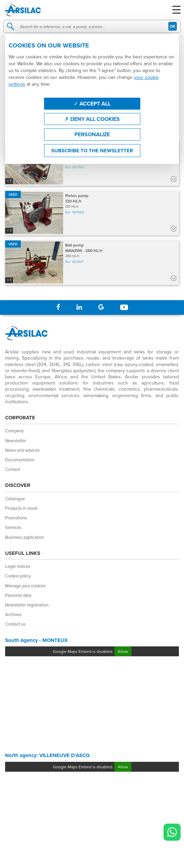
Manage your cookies (25, 586)
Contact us (15, 624)
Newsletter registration (27, 605)
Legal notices (18, 566)
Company (14, 431)
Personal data (18, 595)
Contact (13, 469)
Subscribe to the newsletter (92, 151)
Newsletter (16, 440)
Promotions (16, 518)
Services (13, 527)
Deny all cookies (92, 119)
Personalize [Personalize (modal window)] (92, 134)
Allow (123, 651)
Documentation (20, 460)
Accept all (92, 104)
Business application (25, 537)
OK (173, 26)
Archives (13, 614)
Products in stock (21, 508)
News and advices (22, 450)
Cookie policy (18, 576)
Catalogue (15, 499)
